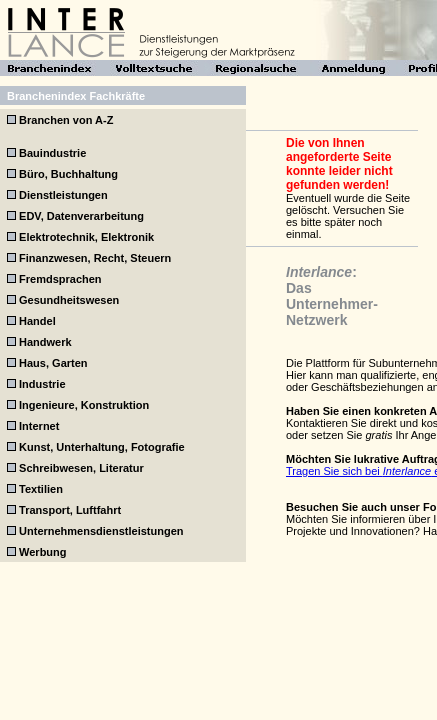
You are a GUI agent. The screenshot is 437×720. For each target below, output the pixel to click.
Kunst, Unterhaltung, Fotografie (102, 447)
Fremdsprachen (60, 279)
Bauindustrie (52, 153)
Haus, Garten (53, 363)
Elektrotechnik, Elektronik (86, 237)
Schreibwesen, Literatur (81, 468)
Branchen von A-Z (66, 120)
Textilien (41, 489)
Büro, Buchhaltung (68, 174)
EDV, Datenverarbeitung (81, 216)
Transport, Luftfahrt (70, 510)
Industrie (42, 384)
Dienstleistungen (63, 195)
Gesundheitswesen (69, 300)
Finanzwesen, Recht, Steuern (95, 258)
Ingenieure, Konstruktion (84, 405)
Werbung (42, 552)
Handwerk (45, 342)
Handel (37, 321)
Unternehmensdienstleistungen (101, 531)
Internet (39, 426)
